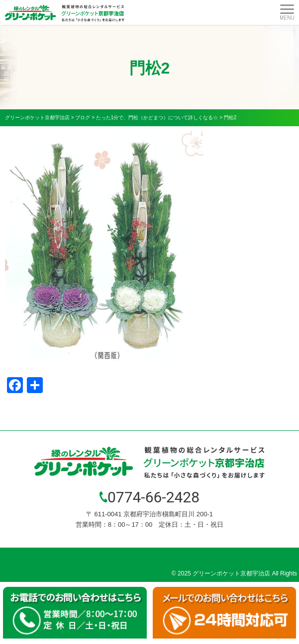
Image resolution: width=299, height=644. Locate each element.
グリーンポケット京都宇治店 (231, 573)
